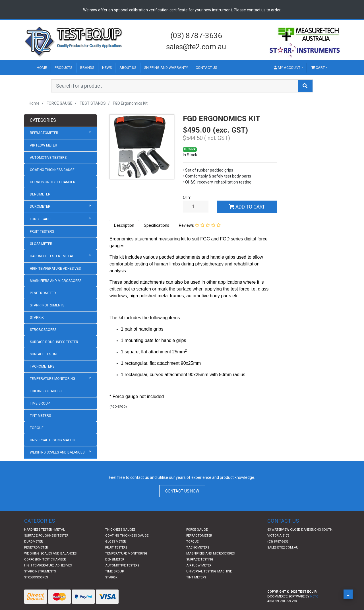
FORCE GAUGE (60, 219)
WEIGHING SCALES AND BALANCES (60, 452)
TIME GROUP (40, 403)
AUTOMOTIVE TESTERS (48, 158)
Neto (314, 596)
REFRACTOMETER (60, 133)
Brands (87, 68)
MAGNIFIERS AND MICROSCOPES (56, 281)
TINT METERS (40, 416)
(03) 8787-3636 (196, 36)
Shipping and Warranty (166, 68)
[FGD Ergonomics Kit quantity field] (196, 207)
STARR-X (37, 318)
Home (42, 68)
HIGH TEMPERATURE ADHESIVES (55, 269)
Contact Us (206, 68)
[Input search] (175, 86)
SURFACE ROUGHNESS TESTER (54, 342)
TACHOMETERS (42, 366)
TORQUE (37, 428)
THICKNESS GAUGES (46, 391)
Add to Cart (247, 207)
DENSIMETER (40, 194)
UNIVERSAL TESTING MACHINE (54, 440)
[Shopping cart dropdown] (319, 68)
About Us (128, 68)
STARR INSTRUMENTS (47, 305)
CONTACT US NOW (182, 491)
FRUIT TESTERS (42, 232)
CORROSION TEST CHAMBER (53, 182)
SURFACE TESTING (44, 354)
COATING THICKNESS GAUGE (52, 170)
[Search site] (305, 86)
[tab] (124, 225)
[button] (348, 594)
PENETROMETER (43, 293)
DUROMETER (60, 206)
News (107, 68)
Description (124, 225)
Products (63, 68)
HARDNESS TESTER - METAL (60, 256)
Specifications (157, 225)
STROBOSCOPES (43, 330)
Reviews (200, 225)
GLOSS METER (41, 244)
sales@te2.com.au (196, 47)
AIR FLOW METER (44, 145)
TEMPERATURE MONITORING (60, 378)
